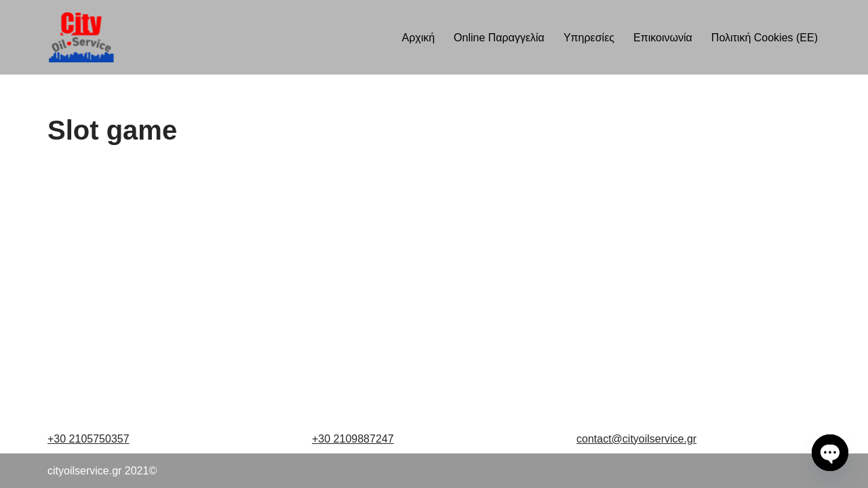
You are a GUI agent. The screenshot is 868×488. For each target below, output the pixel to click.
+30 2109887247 (353, 439)
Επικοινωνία (663, 38)
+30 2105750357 (88, 439)
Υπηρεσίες (589, 38)
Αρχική (418, 38)
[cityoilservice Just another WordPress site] (81, 37)
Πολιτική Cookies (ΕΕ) (765, 38)
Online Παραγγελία (499, 38)
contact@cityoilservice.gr (636, 439)
